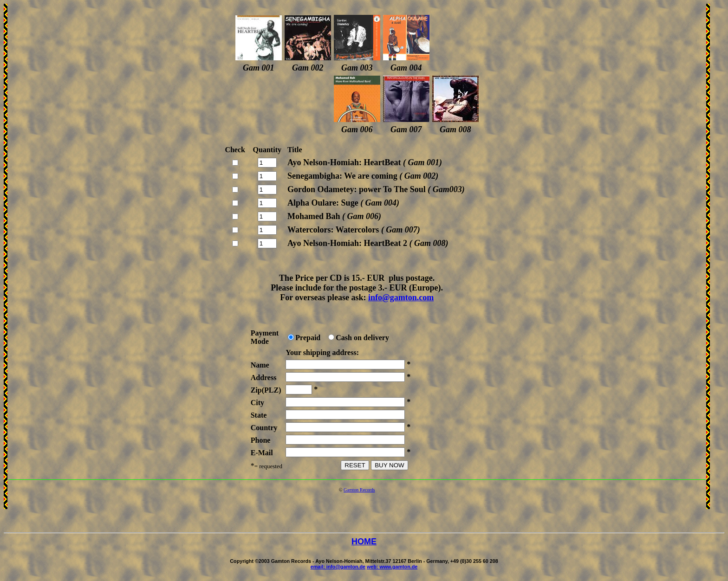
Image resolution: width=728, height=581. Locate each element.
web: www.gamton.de (392, 567)
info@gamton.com (401, 297)
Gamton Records (359, 490)
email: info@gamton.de (338, 567)
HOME (364, 542)
